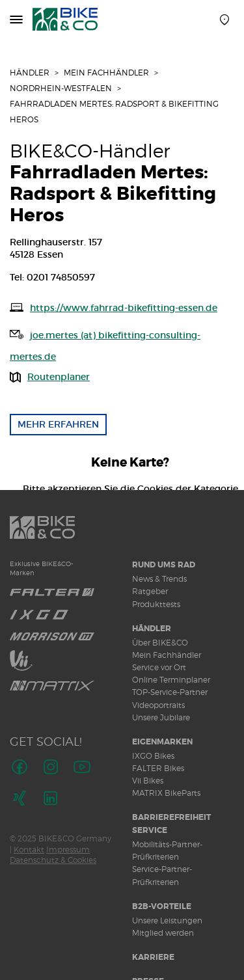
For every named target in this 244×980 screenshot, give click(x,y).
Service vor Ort (159, 667)
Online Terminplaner (171, 680)
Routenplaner (59, 377)
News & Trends (159, 579)
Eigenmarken (162, 742)
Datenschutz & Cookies (53, 860)
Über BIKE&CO (160, 643)
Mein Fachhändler (106, 73)
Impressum (68, 850)
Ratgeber (150, 591)
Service (150, 830)
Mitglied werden (163, 933)
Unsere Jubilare (161, 717)
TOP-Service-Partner (170, 692)
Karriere (153, 957)
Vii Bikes (148, 781)
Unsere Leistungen (167, 920)
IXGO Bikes (153, 756)
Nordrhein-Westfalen (61, 88)
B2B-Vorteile (162, 906)
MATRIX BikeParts (166, 793)
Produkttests (156, 604)
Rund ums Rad (164, 565)
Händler (30, 73)
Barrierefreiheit (171, 817)
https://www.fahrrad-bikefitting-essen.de (124, 308)
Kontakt (29, 850)
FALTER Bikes (158, 768)
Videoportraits (158, 705)
